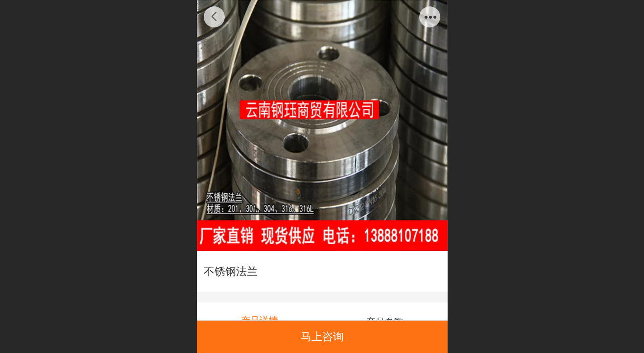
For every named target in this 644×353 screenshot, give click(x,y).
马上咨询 (322, 337)
